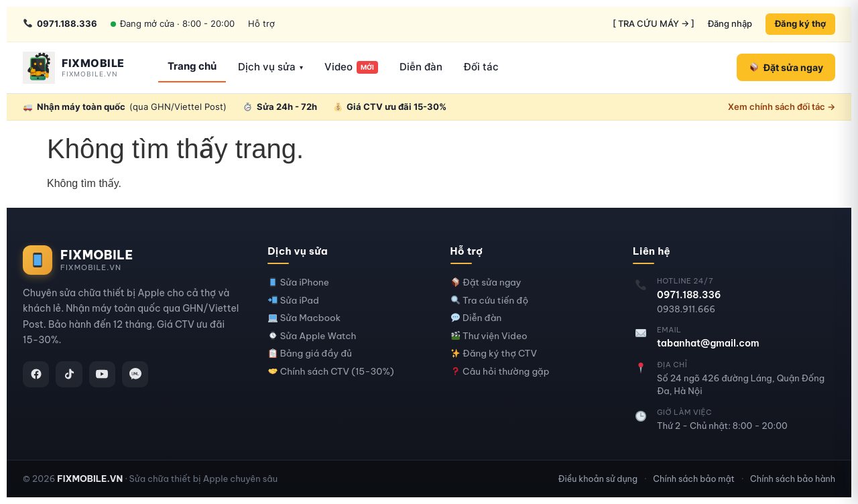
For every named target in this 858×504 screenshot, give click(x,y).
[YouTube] (103, 375)
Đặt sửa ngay (486, 282)
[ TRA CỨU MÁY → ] (654, 23)
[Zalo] (137, 375)
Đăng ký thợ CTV (494, 354)
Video (351, 67)
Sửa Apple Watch (312, 336)
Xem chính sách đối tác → (782, 107)
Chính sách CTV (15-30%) (331, 372)
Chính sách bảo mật (694, 479)
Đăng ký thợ (800, 23)
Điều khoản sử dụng (598, 479)
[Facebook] (36, 375)
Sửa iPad (294, 301)
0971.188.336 (689, 295)
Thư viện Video (489, 336)
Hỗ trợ (261, 23)
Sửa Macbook (304, 318)
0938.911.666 (686, 309)
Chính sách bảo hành (793, 479)
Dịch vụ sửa (270, 67)
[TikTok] (70, 375)
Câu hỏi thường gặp (500, 372)
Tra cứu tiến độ (490, 301)
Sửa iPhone (299, 282)
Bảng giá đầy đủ (310, 354)
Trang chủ (192, 66)
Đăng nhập (730, 23)
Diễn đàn (421, 67)
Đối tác (481, 67)
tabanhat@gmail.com (708, 343)
